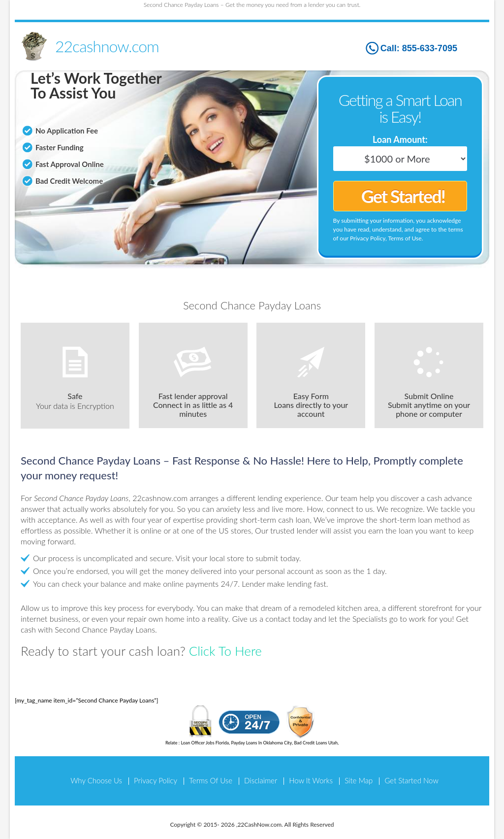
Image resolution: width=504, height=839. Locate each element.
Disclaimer (261, 780)
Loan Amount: (400, 139)
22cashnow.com (107, 46)
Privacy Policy (156, 780)
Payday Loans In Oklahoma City (261, 743)
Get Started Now (411, 780)
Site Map (359, 780)
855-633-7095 (430, 48)
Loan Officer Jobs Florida (205, 743)
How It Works (311, 780)
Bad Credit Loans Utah (316, 743)
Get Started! (403, 196)
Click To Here (225, 651)
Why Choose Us (96, 780)
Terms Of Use (211, 780)
